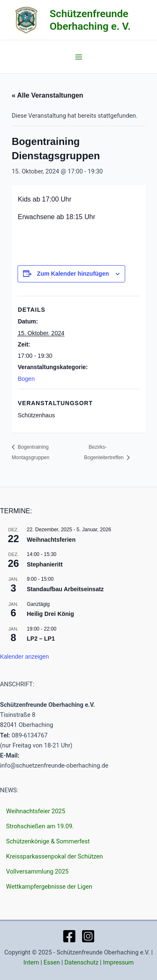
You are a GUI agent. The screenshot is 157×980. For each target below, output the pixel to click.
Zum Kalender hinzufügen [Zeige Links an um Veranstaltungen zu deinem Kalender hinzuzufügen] (73, 274)
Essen (52, 962)
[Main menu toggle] (79, 57)
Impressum (118, 962)
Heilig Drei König (50, 614)
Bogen (26, 379)
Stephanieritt (45, 564)
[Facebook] (69, 936)
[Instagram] (88, 936)
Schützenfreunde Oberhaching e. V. (90, 20)
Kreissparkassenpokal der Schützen (55, 856)
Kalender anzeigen (24, 657)
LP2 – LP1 (41, 639)
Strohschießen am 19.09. (40, 826)
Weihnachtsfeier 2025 (36, 811)
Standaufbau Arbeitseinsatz (65, 589)
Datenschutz (81, 962)
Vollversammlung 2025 (37, 871)
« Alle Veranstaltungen (48, 95)
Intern (31, 962)
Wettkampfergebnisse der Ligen (49, 887)
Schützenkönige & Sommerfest (48, 841)
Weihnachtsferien (51, 540)
